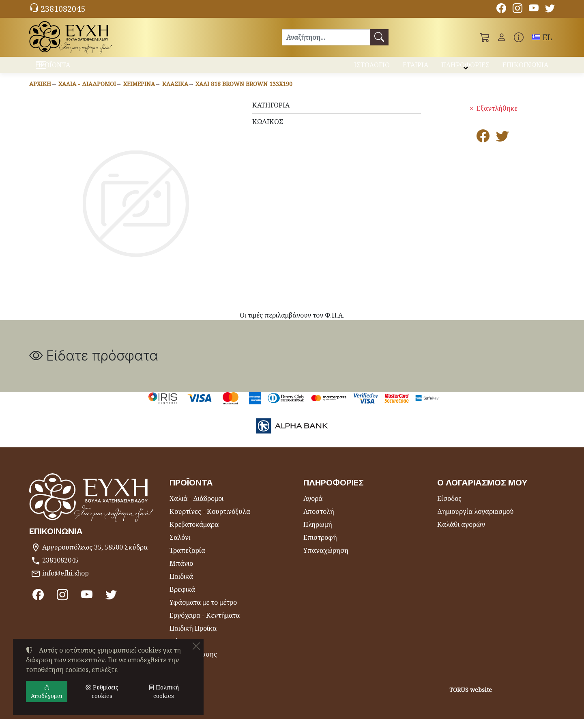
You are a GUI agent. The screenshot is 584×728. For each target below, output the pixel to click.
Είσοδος (449, 507)
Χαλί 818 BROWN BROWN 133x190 (244, 93)
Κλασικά (175, 93)
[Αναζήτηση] (326, 37)
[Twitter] (550, 9)
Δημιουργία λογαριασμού (476, 520)
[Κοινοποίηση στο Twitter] (502, 147)
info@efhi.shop (65, 582)
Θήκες (179, 650)
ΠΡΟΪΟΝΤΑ (73, 69)
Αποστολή (319, 520)
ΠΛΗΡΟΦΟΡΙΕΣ (465, 68)
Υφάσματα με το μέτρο (203, 611)
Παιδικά (181, 585)
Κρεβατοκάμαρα (194, 533)
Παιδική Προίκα (193, 637)
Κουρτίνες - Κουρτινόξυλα (210, 520)
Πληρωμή (318, 533)
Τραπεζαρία (187, 559)
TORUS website (471, 699)
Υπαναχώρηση (326, 559)
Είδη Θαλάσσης (193, 663)
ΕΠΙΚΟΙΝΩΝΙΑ (525, 68)
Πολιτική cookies (164, 691)
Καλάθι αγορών (461, 533)
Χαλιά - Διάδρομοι (87, 93)
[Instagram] (517, 9)
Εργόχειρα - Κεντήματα (205, 624)
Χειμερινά (139, 93)
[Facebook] (501, 9)
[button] (485, 37)
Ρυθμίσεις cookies (61, 717)
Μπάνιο (181, 572)
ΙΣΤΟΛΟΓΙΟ (372, 68)
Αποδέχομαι (47, 691)
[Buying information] (519, 37)
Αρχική (40, 93)
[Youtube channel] (534, 9)
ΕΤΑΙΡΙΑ (415, 68)
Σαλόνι (180, 546)
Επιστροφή (320, 546)
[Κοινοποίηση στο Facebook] (483, 147)
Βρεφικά (182, 598)
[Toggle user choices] (502, 37)
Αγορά (313, 507)
